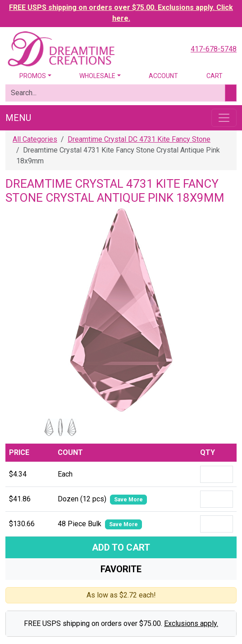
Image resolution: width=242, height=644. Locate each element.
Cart (215, 76)
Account (163, 76)
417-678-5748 (214, 49)
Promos (33, 76)
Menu (18, 118)
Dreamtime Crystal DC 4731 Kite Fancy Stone (139, 139)
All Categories (35, 139)
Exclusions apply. (191, 623)
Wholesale (97, 76)
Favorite (121, 569)
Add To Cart (121, 547)
